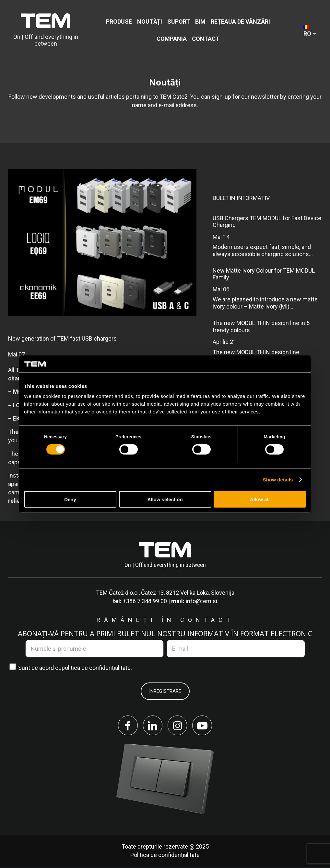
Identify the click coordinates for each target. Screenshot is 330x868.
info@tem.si (201, 601)
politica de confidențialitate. (97, 668)
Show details (278, 480)
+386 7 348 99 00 (145, 601)
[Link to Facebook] (126, 726)
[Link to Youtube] (204, 726)
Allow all (260, 499)
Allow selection (165, 499)
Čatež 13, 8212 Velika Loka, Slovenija (188, 593)
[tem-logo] (46, 30)
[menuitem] (119, 22)
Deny (70, 499)
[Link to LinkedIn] (152, 726)
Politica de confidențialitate (165, 856)
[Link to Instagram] (178, 726)
